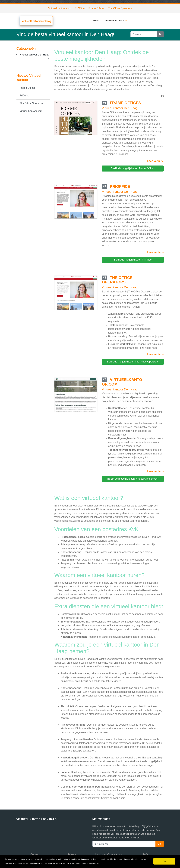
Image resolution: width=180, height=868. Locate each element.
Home (96, 21)
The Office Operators (120, 8)
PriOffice (80, 8)
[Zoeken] (160, 34)
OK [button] (164, 861)
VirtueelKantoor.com (60, 8)
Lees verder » (155, 161)
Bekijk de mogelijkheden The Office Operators (133, 362)
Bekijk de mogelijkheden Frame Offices (133, 168)
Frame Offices (96, 8)
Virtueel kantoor (116, 21)
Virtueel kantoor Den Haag (33, 55)
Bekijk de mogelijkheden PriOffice (133, 260)
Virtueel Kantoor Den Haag (36, 21)
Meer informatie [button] (95, 863)
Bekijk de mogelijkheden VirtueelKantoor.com (133, 479)
